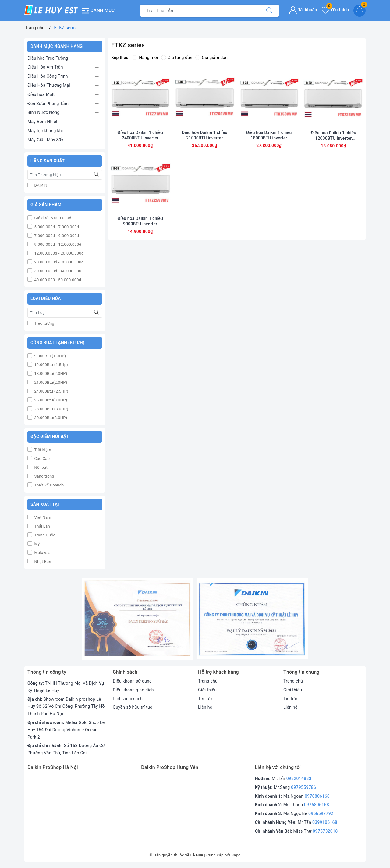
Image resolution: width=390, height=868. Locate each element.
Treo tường (44, 323)
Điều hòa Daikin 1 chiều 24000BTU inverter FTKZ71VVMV (140, 135)
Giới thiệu (207, 690)
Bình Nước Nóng (44, 112)
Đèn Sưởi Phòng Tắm (48, 104)
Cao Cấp (41, 459)
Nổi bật (40, 467)
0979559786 (303, 787)
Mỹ (36, 544)
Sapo (236, 855)
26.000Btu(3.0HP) (50, 400)
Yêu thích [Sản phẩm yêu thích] (335, 10)
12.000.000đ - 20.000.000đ (58, 253)
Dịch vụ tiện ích (128, 699)
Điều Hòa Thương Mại (49, 85)
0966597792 (321, 813)
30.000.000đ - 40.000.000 (57, 271)
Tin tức (205, 699)
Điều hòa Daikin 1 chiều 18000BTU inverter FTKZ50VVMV (269, 135)
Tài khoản (303, 10)
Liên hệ (205, 707)
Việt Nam (42, 517)
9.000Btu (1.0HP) (50, 356)
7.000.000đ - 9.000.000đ (56, 236)
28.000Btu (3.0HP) (51, 409)
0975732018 (325, 831)
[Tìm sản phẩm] (200, 11)
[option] (138, 619)
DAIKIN (40, 185)
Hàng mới (145, 58)
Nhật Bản (42, 561)
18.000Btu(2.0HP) (50, 374)
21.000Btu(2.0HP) (50, 382)
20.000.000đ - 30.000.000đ (58, 262)
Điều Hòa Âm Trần (45, 67)
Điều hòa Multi (42, 94)
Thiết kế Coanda (49, 485)
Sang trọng (44, 476)
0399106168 (325, 822)
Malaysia (42, 553)
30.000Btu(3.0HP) (50, 418)
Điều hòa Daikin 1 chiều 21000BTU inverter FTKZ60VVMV (205, 135)
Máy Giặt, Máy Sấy (45, 140)
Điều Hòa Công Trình (48, 76)
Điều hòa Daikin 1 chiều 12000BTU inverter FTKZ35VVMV (333, 136)
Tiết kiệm (42, 450)
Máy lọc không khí (45, 131)
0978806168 (317, 796)
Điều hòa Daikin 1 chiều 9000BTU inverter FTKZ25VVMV (140, 221)
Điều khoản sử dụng (132, 681)
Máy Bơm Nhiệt (43, 122)
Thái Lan (42, 526)
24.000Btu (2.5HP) (51, 391)
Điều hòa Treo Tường (48, 58)
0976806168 (317, 805)
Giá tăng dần (177, 58)
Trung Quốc (44, 535)
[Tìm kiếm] (269, 11)
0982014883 (299, 778)
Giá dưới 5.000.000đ (52, 218)
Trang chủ (208, 681)
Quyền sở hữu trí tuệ (133, 707)
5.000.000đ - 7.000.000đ (56, 227)
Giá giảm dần (211, 58)
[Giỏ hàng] (360, 11)
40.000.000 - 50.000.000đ (57, 280)
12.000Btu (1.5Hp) (51, 365)
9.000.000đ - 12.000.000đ (57, 244)
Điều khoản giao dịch (133, 690)
